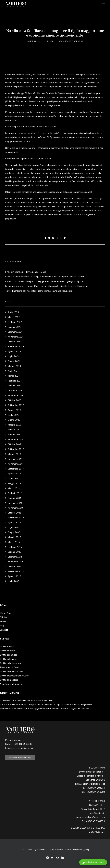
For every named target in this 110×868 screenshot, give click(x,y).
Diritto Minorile (7, 651)
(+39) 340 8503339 (95, 821)
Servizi (3, 621)
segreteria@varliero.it (23, 748)
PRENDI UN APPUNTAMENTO (20, 758)
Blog (51, 41)
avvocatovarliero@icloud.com (90, 817)
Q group (86, 850)
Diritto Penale (7, 646)
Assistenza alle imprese (11, 684)
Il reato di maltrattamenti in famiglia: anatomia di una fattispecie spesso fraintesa (40, 704)
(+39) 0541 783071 (95, 788)
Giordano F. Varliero (72, 41)
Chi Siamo (5, 617)
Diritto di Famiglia (9, 655)
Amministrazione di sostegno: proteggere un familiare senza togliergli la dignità (39, 709)
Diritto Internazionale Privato (14, 676)
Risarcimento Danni (9, 667)
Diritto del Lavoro (9, 659)
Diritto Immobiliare (9, 680)
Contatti (4, 630)
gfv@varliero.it (97, 813)
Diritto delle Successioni (12, 671)
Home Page (6, 613)
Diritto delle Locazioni (11, 663)
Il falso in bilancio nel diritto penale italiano (20, 700)
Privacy (68, 850)
